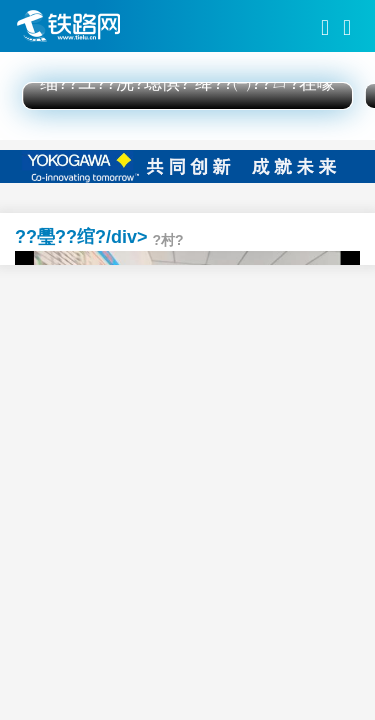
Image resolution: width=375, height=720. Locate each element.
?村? (168, 240)
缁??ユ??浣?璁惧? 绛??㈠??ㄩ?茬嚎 (187, 83)
